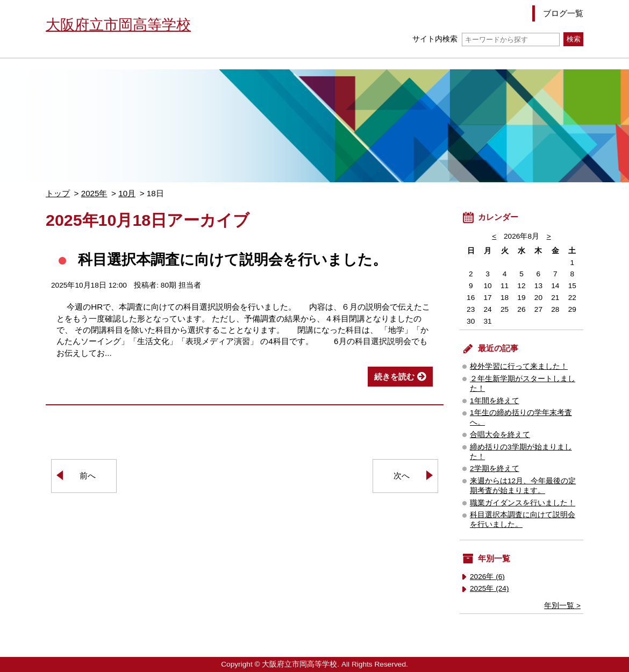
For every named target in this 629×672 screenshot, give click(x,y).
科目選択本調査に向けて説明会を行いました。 (233, 259)
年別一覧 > (562, 606)
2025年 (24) (489, 588)
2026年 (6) (487, 577)
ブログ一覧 (563, 13)
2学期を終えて (495, 469)
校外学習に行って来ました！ (519, 366)
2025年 (94, 193)
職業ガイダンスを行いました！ (523, 503)
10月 (127, 193)
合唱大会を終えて (500, 435)
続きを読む (394, 377)
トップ (58, 193)
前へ (88, 476)
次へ (402, 476)
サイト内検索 (486, 39)
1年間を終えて (495, 401)
